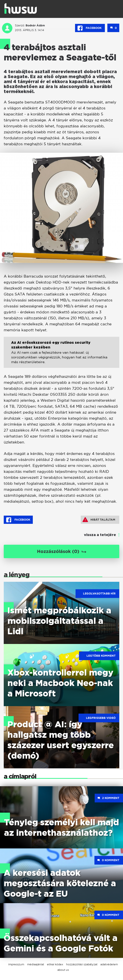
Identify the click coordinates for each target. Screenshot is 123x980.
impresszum (16, 964)
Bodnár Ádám (35, 25)
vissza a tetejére (100, 535)
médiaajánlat (36, 964)
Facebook (90, 28)
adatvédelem (109, 964)
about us (63, 970)
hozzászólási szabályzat (82, 964)
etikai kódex (55, 964)
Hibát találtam (99, 520)
